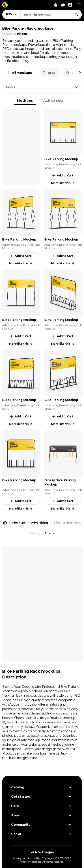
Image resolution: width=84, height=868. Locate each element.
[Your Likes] (63, 5)
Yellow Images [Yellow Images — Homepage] (42, 852)
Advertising (51, 164)
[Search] (76, 14)
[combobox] (51, 14)
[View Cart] (56, 5)
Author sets (53, 100)
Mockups (25, 100)
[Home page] (5, 523)
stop (49, 73)
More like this (63, 183)
